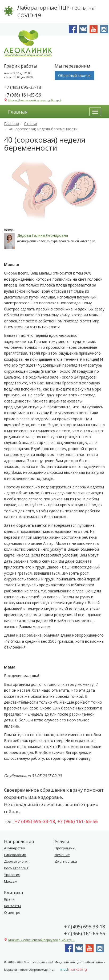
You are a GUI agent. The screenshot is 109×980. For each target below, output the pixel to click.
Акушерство (15, 848)
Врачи (9, 899)
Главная (18, 112)
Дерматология (17, 861)
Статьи (31, 124)
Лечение (62, 855)
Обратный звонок (74, 75)
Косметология (16, 868)
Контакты (12, 906)
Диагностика (66, 861)
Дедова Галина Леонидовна (43, 235)
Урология (12, 875)
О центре (12, 912)
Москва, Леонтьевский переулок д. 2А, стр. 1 (35, 100)
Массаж (11, 881)
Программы (65, 848)
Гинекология (15, 855)
